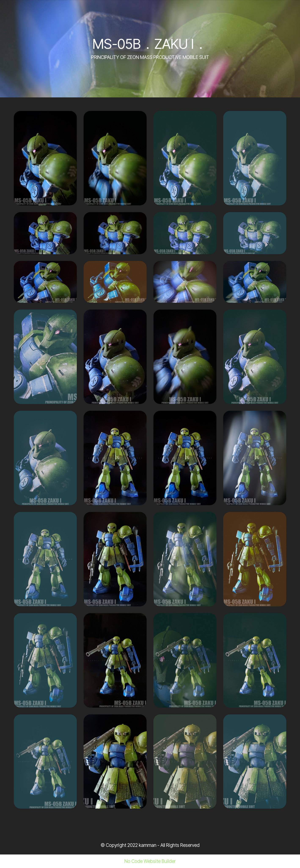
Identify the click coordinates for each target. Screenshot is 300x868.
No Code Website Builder (150, 861)
